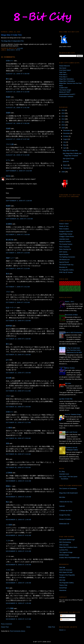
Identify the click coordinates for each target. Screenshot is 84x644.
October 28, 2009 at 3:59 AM (18, 438)
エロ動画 (9, 428)
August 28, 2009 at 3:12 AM (18, 155)
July (65, 142)
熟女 (7, 502)
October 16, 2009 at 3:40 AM (18, 407)
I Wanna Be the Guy (66, 502)
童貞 (7, 274)
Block (61, 86)
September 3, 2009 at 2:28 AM (19, 201)
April (65, 148)
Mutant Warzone (65, 66)
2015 (63, 110)
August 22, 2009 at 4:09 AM (18, 74)
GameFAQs (63, 588)
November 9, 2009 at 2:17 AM (18, 619)
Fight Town (63, 72)
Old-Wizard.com (64, 260)
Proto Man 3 (63, 77)
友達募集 (9, 224)
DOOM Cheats (64, 555)
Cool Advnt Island (65, 70)
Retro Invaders (64, 229)
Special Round (64, 262)
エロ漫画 (9, 525)
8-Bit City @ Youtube (66, 272)
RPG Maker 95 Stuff (66, 572)
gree (7, 360)
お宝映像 (9, 473)
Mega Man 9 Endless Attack (68, 547)
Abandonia (63, 590)
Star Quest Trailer (69, 159)
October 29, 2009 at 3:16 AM (18, 454)
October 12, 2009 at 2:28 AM (18, 339)
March (65, 165)
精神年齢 (9, 326)
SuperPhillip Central (66, 234)
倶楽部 (8, 129)
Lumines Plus (64, 550)
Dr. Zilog (62, 471)
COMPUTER (63, 88)
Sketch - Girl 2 (69, 302)
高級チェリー (10, 258)
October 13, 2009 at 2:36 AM (18, 355)
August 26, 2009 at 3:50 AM (18, 123)
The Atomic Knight (65, 90)
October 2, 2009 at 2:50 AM (18, 235)
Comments (65, 619)
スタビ (8, 570)
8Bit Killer (68, 383)
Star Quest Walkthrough (67, 540)
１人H (8, 541)
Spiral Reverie (64, 254)
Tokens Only (63, 585)
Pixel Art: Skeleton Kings (73, 414)
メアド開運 (10, 608)
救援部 (8, 97)
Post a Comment (7, 624)
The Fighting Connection (67, 257)
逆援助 (8, 113)
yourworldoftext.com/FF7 (67, 94)
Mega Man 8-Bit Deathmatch (68, 493)
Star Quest (63, 68)
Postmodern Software (66, 97)
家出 (7, 79)
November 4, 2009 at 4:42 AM (18, 535)
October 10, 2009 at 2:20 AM (18, 321)
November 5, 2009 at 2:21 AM (18, 551)
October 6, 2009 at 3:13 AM (18, 269)
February (66, 168)
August (66, 139)
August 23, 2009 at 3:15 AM (18, 92)
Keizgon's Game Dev (66, 231)
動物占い (9, 486)
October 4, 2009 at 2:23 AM (18, 253)
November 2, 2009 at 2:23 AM (18, 497)
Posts (63, 616)
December (67, 130)
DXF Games (63, 252)
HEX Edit (62, 580)
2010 (63, 125)
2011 (63, 122)
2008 (63, 172)
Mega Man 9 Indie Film (70, 151)
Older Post (51, 627)
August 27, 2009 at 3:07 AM (18, 139)
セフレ (8, 160)
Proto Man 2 (63, 75)
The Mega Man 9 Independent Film (12, 41)
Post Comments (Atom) (18, 631)
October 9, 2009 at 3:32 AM (18, 302)
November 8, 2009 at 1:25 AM (18, 603)
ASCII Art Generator (66, 570)
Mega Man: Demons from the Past (70, 83)
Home (28, 627)
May (65, 145)
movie (18, 50)
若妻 (7, 443)
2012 (63, 119)
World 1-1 (62, 630)
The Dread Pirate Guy (66, 265)
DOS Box (62, 577)
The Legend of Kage (66, 552)
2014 (63, 113)
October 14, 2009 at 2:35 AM (18, 373)
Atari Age (62, 567)
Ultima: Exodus (70, 368)
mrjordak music (64, 239)
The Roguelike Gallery (66, 270)
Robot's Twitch (64, 224)
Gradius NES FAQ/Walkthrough (69, 558)
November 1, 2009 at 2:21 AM (18, 481)
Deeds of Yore (64, 226)
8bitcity (8, 176)
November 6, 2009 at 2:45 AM (18, 565)
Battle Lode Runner (71, 432)
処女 (7, 588)
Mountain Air (63, 267)
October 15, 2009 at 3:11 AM (18, 391)
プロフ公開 (10, 144)
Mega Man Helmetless (66, 79)
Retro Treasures (64, 247)
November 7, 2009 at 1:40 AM (18, 583)
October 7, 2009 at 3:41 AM (18, 287)
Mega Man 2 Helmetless (67, 81)
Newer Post (5, 627)
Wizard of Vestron (65, 242)
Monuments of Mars (71, 315)
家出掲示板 (10, 240)
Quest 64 (66, 161)
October (66, 136)
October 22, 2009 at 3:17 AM (18, 422)
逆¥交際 (9, 378)
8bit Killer (62, 497)
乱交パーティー (11, 308)
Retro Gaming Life (65, 249)
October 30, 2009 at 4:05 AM (18, 467)
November (67, 133)
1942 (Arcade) (64, 545)
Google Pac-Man (65, 515)
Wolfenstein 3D (64, 524)
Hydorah (62, 506)
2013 (63, 116)
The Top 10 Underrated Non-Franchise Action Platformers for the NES (73, 350)
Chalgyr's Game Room (67, 236)
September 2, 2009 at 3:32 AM (19, 171)
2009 (63, 128)
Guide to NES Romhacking (74, 333)
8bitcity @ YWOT (65, 92)
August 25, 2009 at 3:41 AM (18, 108)
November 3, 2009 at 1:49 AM (18, 520)
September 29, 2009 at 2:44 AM (19, 219)
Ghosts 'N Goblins (65, 519)
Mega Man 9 (11, 50)
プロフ (8, 292)
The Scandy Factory (66, 244)
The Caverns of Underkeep (68, 488)
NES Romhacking (65, 542)
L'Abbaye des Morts (66, 510)
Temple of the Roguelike (67, 575)
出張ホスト (10, 61)
